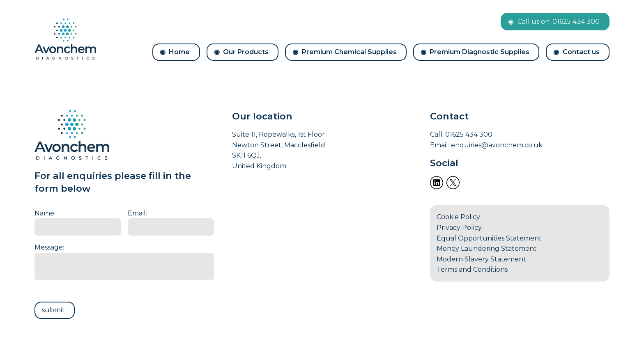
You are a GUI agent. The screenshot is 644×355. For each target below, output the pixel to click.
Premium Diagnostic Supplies (480, 52)
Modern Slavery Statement (481, 259)
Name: (45, 213)
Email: (137, 213)
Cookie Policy (458, 217)
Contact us (581, 52)
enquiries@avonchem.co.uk (497, 145)
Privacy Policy (459, 228)
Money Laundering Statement (487, 248)
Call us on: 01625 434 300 (559, 22)
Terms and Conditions (472, 269)
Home (179, 52)
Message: (49, 247)
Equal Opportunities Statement (489, 238)
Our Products (246, 52)
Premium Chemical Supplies (349, 52)
